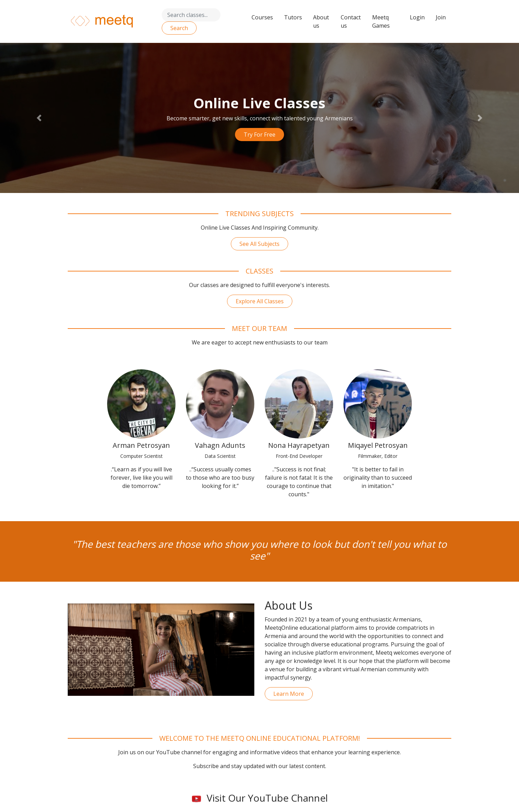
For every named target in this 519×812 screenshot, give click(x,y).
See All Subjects (259, 244)
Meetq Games (381, 21)
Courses (262, 17)
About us (321, 21)
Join (441, 17)
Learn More (289, 694)
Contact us (351, 21)
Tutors (293, 17)
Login (417, 17)
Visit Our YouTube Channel (260, 798)
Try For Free (259, 135)
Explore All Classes (260, 301)
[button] (39, 118)
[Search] (191, 15)
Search (179, 28)
